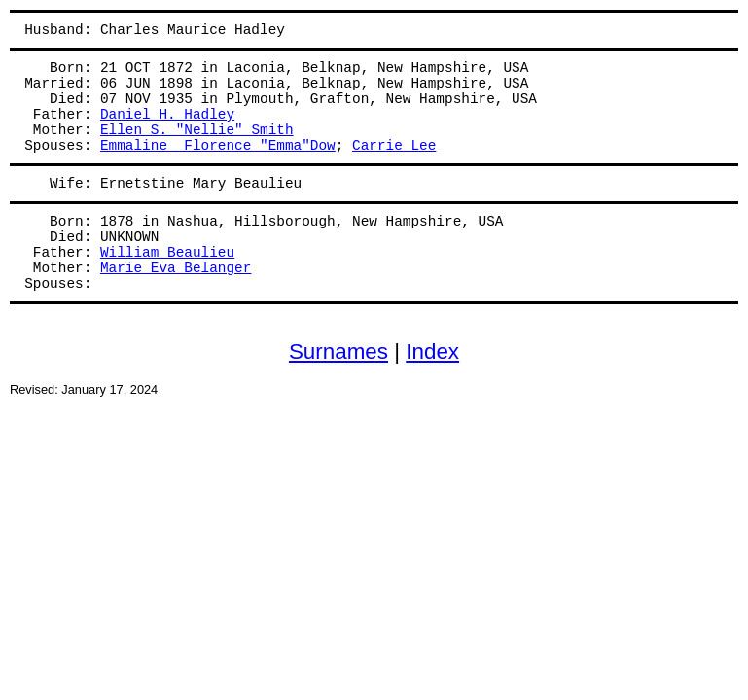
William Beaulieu (167, 253)
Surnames (338, 351)
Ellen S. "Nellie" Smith (197, 130)
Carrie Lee (394, 146)
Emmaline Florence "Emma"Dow (218, 146)
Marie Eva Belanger (176, 268)
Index (432, 351)
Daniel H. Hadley (167, 115)
